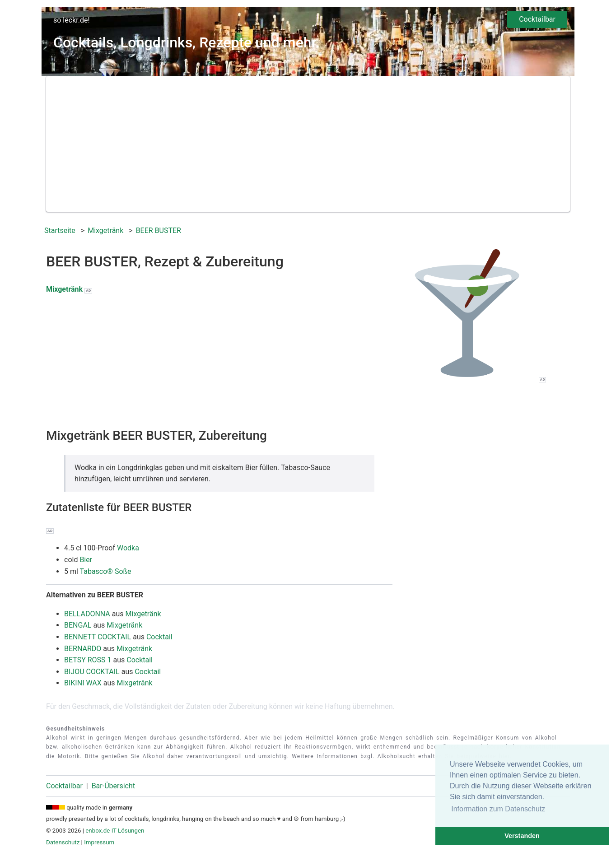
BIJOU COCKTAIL (92, 672)
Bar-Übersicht (113, 786)
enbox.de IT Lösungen (115, 831)
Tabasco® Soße (106, 571)
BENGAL (78, 625)
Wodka (128, 548)
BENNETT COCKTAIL (98, 637)
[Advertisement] (308, 144)
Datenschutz (63, 842)
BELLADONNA (87, 614)
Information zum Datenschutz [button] (498, 809)
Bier (86, 560)
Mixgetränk (64, 289)
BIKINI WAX (83, 683)
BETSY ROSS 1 (88, 660)
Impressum (99, 842)
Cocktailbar (537, 19)
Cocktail (159, 637)
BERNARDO (83, 649)
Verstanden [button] (522, 836)
